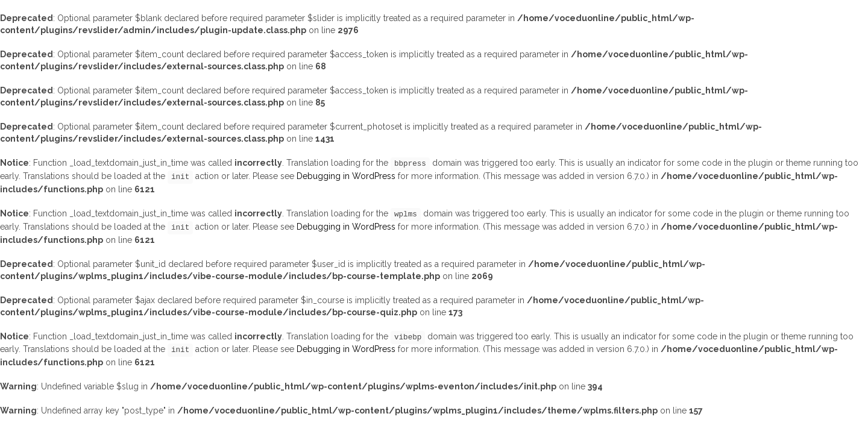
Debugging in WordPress (346, 176)
